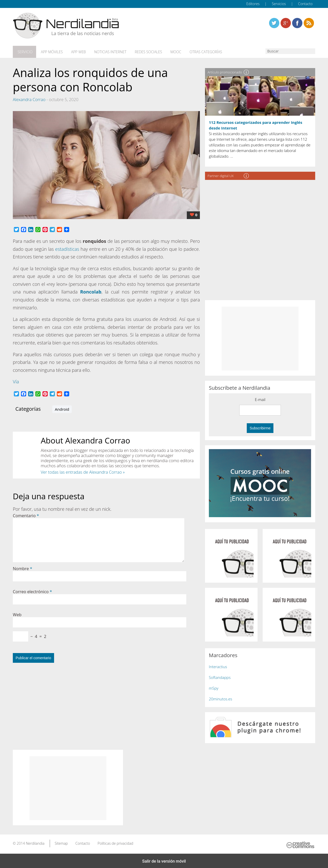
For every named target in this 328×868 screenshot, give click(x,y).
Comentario (26, 514)
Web (17, 613)
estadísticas (67, 248)
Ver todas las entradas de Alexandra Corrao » (83, 471)
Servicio (24, 51)
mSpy (214, 687)
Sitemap (61, 842)
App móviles (49, 51)
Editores (253, 4)
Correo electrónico (32, 590)
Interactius (218, 665)
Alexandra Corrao (29, 98)
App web (75, 51)
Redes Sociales (142, 51)
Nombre (23, 567)
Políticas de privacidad (115, 842)
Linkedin (309, 23)
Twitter (274, 23)
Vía (16, 381)
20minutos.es (221, 698)
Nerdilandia (35, 842)
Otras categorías (197, 51)
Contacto (305, 4)
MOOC (169, 51)
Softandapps (220, 676)
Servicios (279, 4)
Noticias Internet (106, 51)
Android (62, 408)
